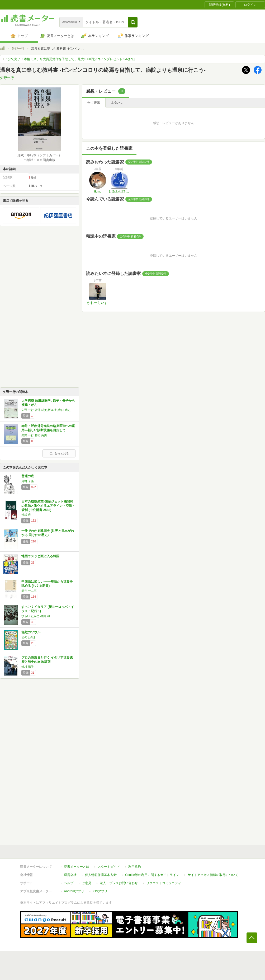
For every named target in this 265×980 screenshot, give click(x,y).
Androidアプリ (74, 891)
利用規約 (135, 867)
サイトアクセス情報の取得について (213, 875)
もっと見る (59, 453)
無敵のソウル (31, 632)
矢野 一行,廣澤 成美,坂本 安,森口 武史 (46, 410)
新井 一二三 (29, 591)
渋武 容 (26, 515)
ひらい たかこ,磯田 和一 (37, 616)
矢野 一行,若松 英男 (34, 435)
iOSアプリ (100, 891)
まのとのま (29, 637)
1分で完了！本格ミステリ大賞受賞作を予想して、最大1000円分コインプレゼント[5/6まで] (71, 59)
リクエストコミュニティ (164, 883)
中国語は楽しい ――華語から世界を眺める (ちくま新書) (47, 584)
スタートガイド (109, 867)
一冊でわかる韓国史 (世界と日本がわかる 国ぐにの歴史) (48, 533)
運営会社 (70, 875)
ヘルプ (69, 883)
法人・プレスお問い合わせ (119, 883)
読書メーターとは (77, 867)
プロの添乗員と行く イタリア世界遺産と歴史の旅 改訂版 (47, 660)
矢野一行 (18, 49)
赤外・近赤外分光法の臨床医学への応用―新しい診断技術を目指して (48, 428)
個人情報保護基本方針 (101, 875)
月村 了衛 (28, 481)
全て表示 (94, 103)
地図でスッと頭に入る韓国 (40, 556)
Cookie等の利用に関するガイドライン (152, 875)
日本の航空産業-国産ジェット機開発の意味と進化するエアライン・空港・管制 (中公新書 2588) (48, 506)
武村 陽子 (28, 667)
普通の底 (28, 476)
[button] (133, 22)
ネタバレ (117, 103)
